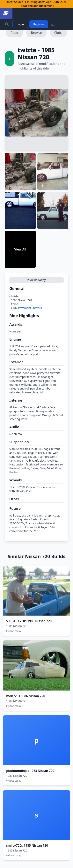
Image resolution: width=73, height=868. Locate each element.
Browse (36, 33)
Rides (15, 33)
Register (39, 24)
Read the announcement (37, 6)
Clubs (58, 33)
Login (20, 24)
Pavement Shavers (30, 308)
